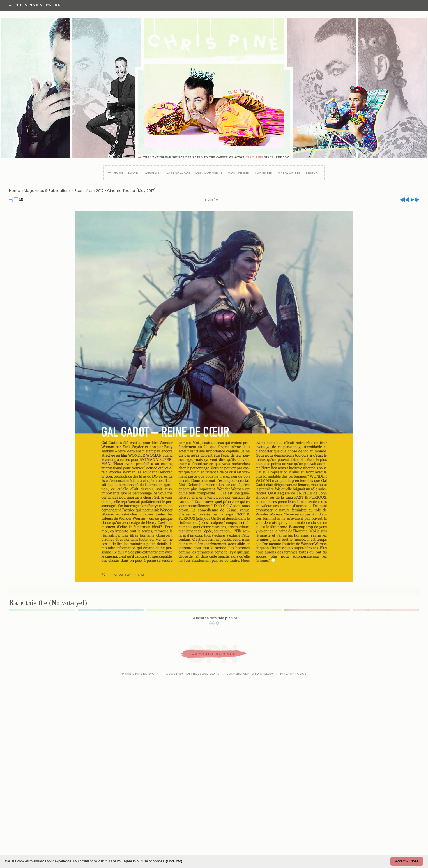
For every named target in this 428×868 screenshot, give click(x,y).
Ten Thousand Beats (202, 674)
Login (133, 173)
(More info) (174, 861)
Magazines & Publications (47, 191)
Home (118, 173)
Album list (153, 173)
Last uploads (178, 173)
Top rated (264, 173)
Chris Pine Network (34, 5)
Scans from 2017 (89, 191)
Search (312, 173)
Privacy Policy (293, 674)
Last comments (209, 173)
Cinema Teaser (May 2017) (131, 191)
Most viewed (239, 173)
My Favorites (289, 173)
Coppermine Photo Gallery (250, 674)
